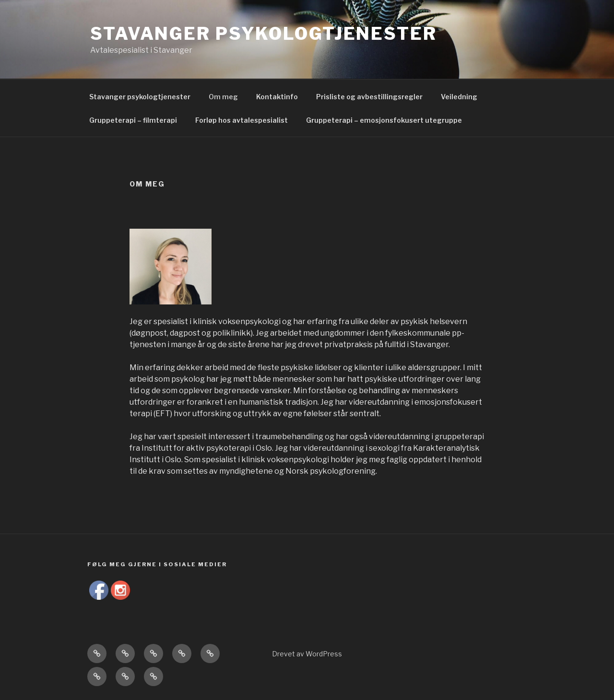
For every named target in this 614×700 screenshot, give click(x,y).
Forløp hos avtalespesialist (242, 120)
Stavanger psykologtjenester (264, 34)
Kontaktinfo (277, 97)
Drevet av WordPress (307, 654)
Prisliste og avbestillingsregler (369, 97)
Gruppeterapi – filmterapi (133, 120)
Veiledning (459, 97)
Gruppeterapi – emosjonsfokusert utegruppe (384, 120)
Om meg (223, 97)
